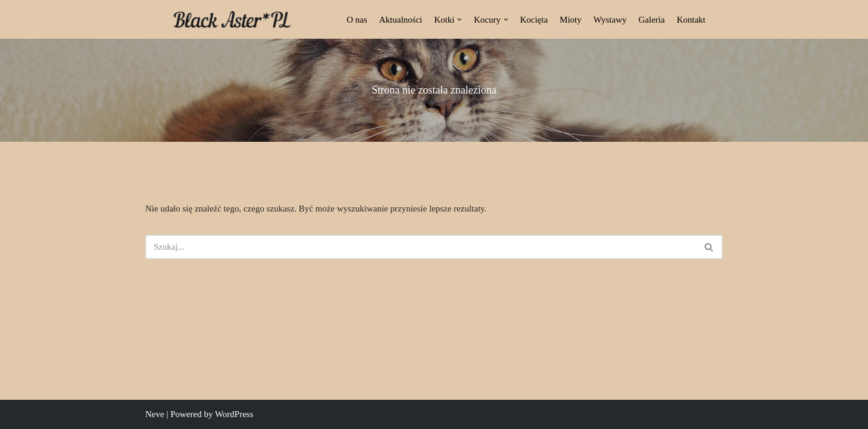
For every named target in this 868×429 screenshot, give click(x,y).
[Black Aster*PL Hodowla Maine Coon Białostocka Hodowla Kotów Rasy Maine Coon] (232, 19)
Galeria (652, 20)
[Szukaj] (421, 247)
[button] (460, 20)
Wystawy (610, 20)
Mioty (571, 20)
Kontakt (691, 20)
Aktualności (401, 20)
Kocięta (534, 20)
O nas (357, 20)
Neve (155, 414)
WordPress (234, 414)
